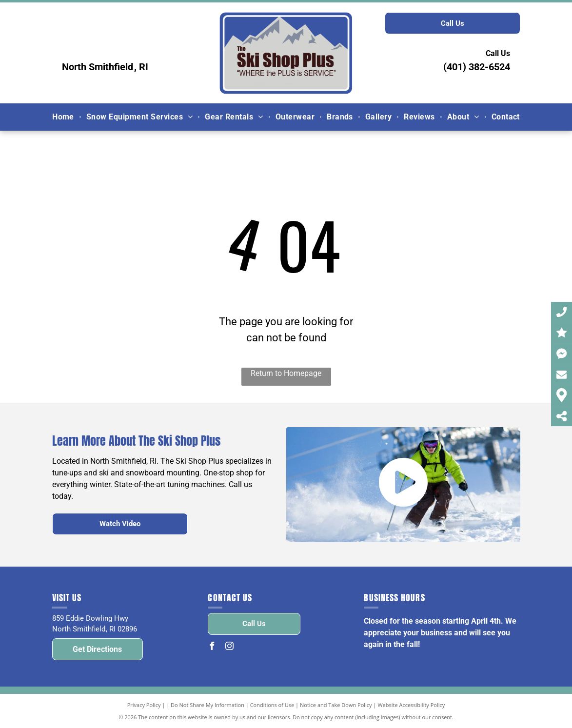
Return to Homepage (286, 373)
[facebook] (212, 647)
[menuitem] (64, 117)
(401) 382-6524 (477, 67)
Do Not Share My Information (207, 705)
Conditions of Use (272, 705)
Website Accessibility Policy (411, 705)
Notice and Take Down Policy (336, 705)
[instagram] (229, 647)
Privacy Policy (144, 705)
